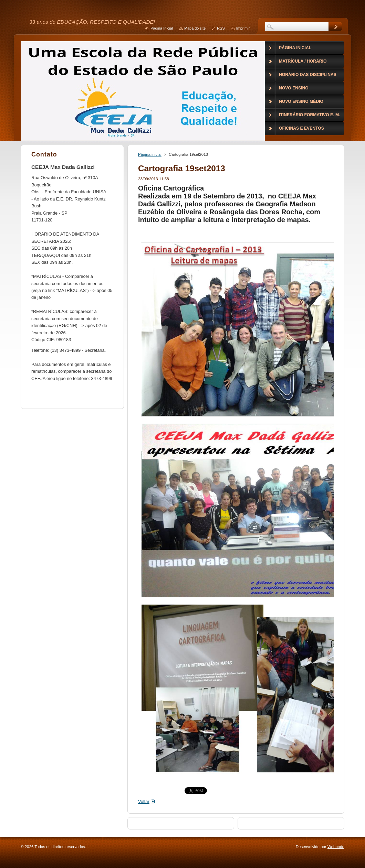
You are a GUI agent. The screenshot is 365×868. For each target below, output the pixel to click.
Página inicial (150, 154)
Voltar (144, 801)
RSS (221, 28)
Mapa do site (195, 28)
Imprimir (243, 28)
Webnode (336, 847)
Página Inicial (162, 28)
